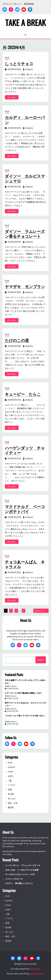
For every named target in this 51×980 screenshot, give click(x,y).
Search (41, 660)
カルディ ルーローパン (25, 120)
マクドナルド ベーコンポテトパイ (25, 509)
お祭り (11, 776)
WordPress (35, 969)
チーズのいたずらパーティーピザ (20, 874)
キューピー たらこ (23, 394)
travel (10, 772)
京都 (10, 789)
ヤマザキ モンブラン (25, 286)
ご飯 (10, 781)
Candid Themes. (37, 974)
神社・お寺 (13, 803)
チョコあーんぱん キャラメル (25, 564)
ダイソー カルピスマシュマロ (25, 178)
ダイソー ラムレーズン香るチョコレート (25, 234)
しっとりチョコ (19, 63)
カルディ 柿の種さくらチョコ (19, 883)
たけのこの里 (17, 340)
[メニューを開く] (25, 35)
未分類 (11, 794)
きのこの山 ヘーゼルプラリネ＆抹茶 (22, 870)
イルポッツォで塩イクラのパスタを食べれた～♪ (25, 717)
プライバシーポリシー (12, 4)
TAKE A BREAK (25, 22)
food (7, 58)
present (11, 767)
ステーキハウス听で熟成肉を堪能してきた (23, 693)
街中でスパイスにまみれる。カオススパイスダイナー (25, 704)
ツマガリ (12, 785)
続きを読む (13, 98)
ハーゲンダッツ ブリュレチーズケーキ (23, 865)
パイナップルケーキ (14, 879)
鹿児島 (11, 807)
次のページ (41, 611)
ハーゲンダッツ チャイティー (25, 450)
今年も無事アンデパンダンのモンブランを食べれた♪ (25, 682)
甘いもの (12, 799)
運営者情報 (29, 4)
